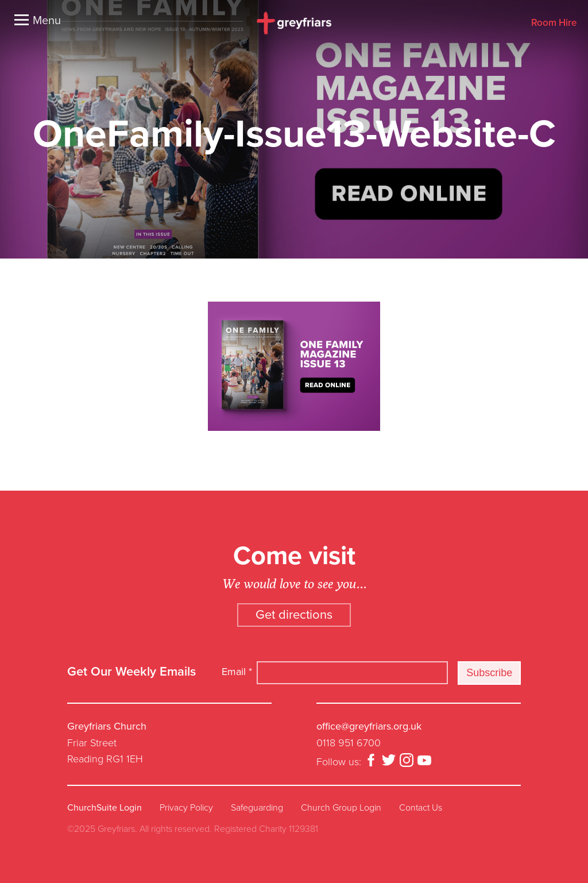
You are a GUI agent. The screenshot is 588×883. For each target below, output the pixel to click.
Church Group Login (341, 808)
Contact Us (421, 808)
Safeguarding (257, 808)
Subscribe (489, 673)
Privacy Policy (186, 808)
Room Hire (554, 23)
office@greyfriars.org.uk (369, 726)
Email (237, 672)
